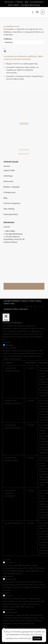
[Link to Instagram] (31, 306)
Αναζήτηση (8, 39)
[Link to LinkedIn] (42, 306)
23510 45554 (13, 5)
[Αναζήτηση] (32, 12)
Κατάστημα (8, 176)
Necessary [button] (7, 342)
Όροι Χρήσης (9, 209)
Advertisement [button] (8, 610)
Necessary (10, 345)
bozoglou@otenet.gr (31, 5)
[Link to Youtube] (39, 306)
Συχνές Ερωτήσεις (37, 2)
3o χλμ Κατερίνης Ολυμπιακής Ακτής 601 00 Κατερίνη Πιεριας (14, 239)
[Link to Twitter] (35, 306)
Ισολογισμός (24, 150)
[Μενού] (37, 12)
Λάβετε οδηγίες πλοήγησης (24, 286)
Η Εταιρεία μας (10, 192)
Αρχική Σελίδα (9, 170)
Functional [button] (7, 560)
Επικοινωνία (9, 2)
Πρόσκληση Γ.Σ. (24, 154)
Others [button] (5, 626)
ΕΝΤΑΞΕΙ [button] (37, 638)
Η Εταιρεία (19, 2)
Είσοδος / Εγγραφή (11, 187)
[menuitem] (9, 2)
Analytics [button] (6, 593)
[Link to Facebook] (27, 306)
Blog (27, 2)
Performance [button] (8, 576)
